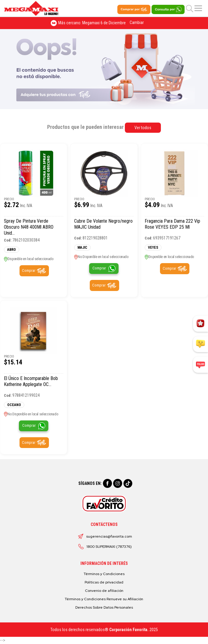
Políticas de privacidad (104, 582)
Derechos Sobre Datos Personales (104, 607)
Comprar (29, 270)
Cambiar (137, 22)
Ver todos (143, 128)
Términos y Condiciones (104, 574)
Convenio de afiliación (104, 591)
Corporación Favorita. (129, 630)
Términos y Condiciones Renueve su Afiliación (104, 599)
